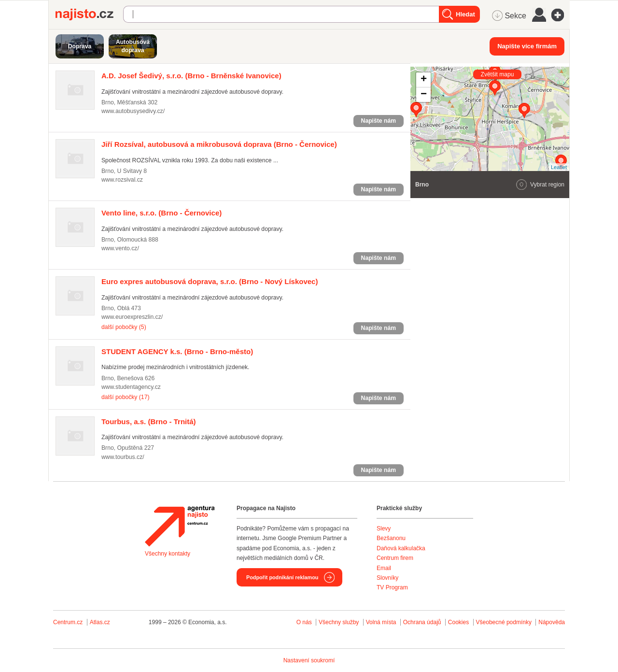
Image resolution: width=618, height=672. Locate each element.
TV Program (392, 587)
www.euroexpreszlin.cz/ (132, 317)
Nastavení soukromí (309, 660)
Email (384, 568)
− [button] (424, 95)
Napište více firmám (527, 46)
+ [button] (424, 80)
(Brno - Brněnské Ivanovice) (191, 76)
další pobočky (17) (125, 397)
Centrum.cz (68, 622)
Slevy (384, 529)
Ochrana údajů (422, 622)
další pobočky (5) (124, 327)
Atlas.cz (100, 622)
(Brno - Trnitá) (149, 422)
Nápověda (552, 622)
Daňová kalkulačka (401, 548)
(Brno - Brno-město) (177, 351)
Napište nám (379, 121)
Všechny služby (340, 622)
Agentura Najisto (180, 526)
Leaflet (559, 167)
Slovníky (387, 578)
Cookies (458, 622)
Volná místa (381, 622)
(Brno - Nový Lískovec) (210, 281)
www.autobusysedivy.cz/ (133, 111)
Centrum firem (395, 558)
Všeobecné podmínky (504, 622)
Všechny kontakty (168, 554)
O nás (304, 622)
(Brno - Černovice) (219, 144)
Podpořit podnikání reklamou (282, 577)
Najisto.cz (89, 14)
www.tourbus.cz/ (123, 457)
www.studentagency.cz (131, 387)
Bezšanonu (391, 538)
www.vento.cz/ (120, 248)
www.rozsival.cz (122, 180)
